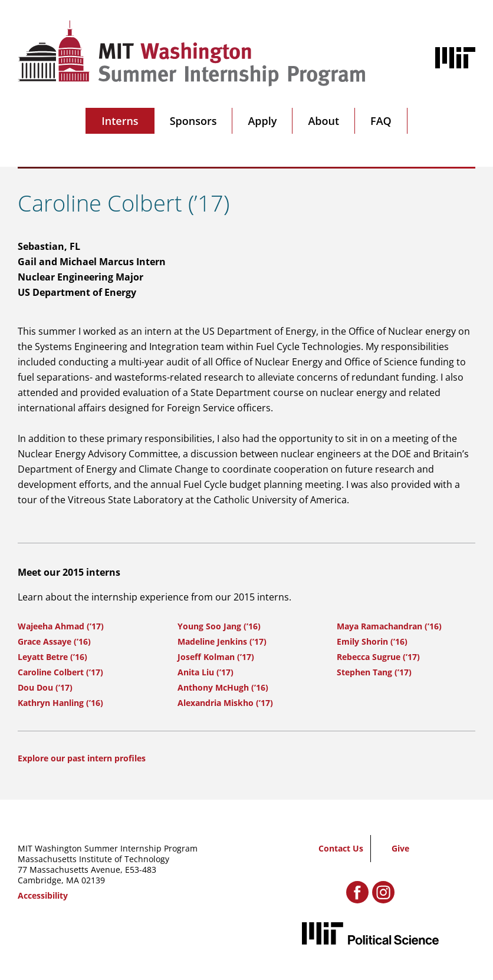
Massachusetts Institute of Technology (93, 859)
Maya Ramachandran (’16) (389, 626)
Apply (262, 121)
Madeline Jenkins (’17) (222, 641)
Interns (120, 121)
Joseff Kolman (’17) (216, 657)
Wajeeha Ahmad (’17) (61, 626)
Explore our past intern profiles (82, 758)
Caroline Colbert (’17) (60, 672)
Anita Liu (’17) (206, 672)
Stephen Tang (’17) (374, 672)
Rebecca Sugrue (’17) (378, 657)
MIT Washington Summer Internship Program (108, 848)
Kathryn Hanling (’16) (60, 703)
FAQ (381, 121)
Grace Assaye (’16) (54, 641)
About (323, 121)
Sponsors (193, 121)
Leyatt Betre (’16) (52, 657)
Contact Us (341, 848)
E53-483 (141, 870)
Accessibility (43, 895)
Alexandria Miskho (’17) (225, 703)
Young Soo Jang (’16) (219, 626)
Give (400, 848)
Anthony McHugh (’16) (223, 687)
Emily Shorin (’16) (372, 641)
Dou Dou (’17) (45, 687)
